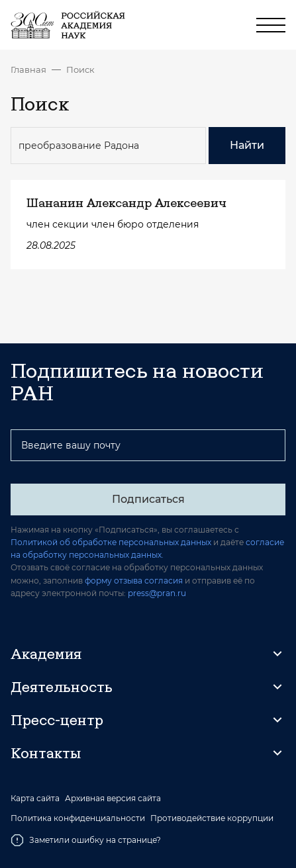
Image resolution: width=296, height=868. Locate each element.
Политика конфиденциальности (78, 818)
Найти (247, 145)
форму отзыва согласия (134, 581)
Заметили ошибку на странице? (86, 840)
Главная (28, 69)
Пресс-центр (57, 720)
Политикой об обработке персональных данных (111, 542)
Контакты (46, 753)
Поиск (80, 69)
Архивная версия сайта (113, 799)
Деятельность (62, 687)
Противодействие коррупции (212, 818)
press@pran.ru (157, 593)
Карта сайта (35, 799)
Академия (46, 654)
